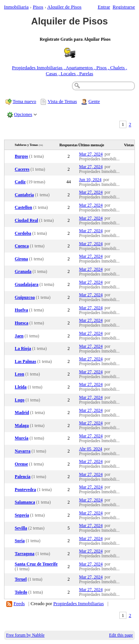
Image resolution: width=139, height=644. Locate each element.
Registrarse (124, 7)
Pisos (38, 7)
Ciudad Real (27, 221)
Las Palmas (26, 362)
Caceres (22, 169)
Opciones (23, 114)
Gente (94, 101)
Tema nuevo (24, 101)
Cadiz (20, 182)
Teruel (21, 579)
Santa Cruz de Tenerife (36, 564)
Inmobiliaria (16, 7)
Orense (21, 464)
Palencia (23, 477)
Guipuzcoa (25, 298)
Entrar (104, 7)
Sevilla (21, 528)
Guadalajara (27, 285)
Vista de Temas (62, 101)
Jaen (19, 336)
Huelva (21, 310)
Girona (21, 259)
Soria (20, 541)
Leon (19, 374)
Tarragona (25, 554)
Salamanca (25, 502)
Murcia (22, 438)
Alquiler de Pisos (64, 7)
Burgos (21, 156)
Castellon (24, 208)
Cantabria (24, 195)
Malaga (22, 426)
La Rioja (23, 349)
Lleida (21, 387)
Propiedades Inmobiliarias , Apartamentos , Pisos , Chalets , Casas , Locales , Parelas (69, 71)
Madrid (22, 413)
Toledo (21, 592)
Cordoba (23, 233)
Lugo (20, 400)
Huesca (21, 323)
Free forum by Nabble (26, 635)
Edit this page (121, 635)
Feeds (19, 603)
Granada (23, 272)
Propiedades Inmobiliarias (79, 603)
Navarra (23, 451)
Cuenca (22, 246)
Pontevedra (25, 490)
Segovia (22, 515)
